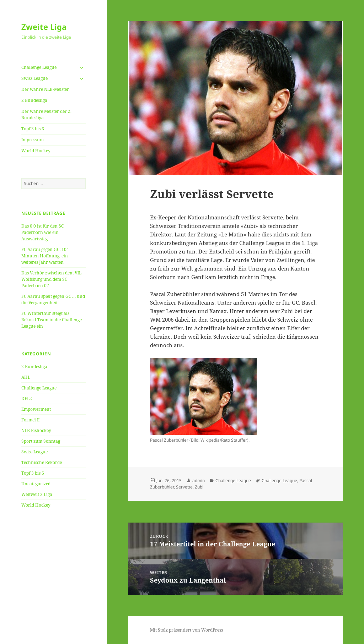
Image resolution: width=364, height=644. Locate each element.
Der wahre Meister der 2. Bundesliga (46, 114)
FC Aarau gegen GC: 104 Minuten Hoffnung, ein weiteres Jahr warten (45, 256)
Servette (184, 487)
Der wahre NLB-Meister (45, 89)
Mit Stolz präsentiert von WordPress (186, 630)
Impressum (33, 140)
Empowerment (36, 409)
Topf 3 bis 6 (33, 129)
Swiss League (34, 78)
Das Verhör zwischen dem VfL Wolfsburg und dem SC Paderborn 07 (51, 279)
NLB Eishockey (36, 430)
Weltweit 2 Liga (37, 494)
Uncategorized (36, 484)
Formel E (30, 420)
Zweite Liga (44, 27)
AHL (26, 377)
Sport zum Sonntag (41, 441)
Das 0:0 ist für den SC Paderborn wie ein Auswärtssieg (42, 232)
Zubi (199, 487)
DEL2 (27, 399)
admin (199, 481)
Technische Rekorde (42, 462)
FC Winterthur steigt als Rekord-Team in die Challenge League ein (52, 320)
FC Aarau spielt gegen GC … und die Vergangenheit (53, 299)
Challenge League (39, 67)
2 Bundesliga (34, 100)
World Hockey (36, 151)
